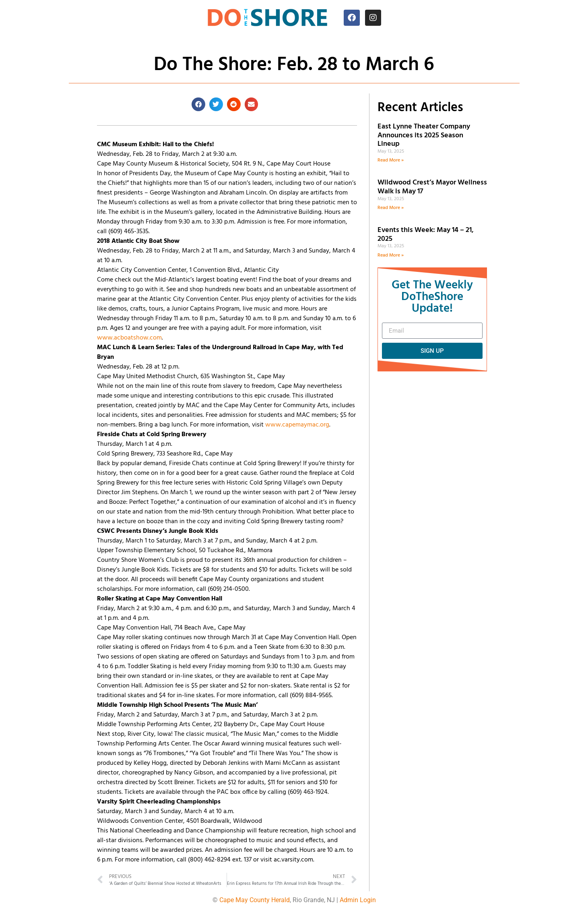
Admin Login (358, 900)
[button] (198, 104)
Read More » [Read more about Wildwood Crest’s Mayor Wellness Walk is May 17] (391, 208)
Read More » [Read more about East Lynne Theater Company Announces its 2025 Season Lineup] (391, 160)
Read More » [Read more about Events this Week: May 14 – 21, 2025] (391, 255)
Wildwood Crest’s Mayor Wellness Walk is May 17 (432, 187)
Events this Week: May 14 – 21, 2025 (426, 235)
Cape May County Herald (255, 900)
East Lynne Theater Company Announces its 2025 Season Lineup (424, 135)
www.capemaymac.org (297, 425)
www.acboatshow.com (129, 338)
